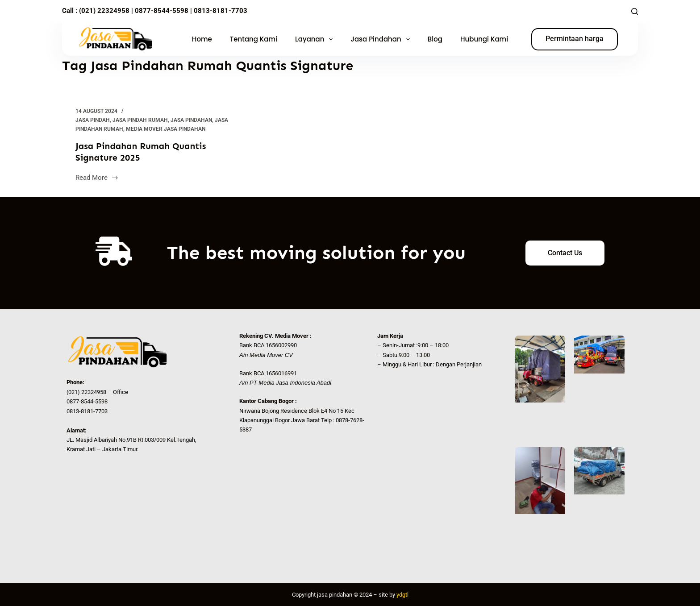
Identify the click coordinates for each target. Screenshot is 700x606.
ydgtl (402, 595)
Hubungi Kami (484, 39)
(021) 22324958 (104, 11)
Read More (97, 177)
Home (202, 39)
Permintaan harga (575, 39)
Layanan (316, 39)
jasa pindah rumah (140, 120)
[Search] (635, 11)
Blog (435, 39)
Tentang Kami (254, 39)
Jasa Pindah (93, 120)
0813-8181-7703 (221, 11)
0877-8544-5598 (161, 11)
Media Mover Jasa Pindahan (166, 129)
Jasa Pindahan (382, 39)
